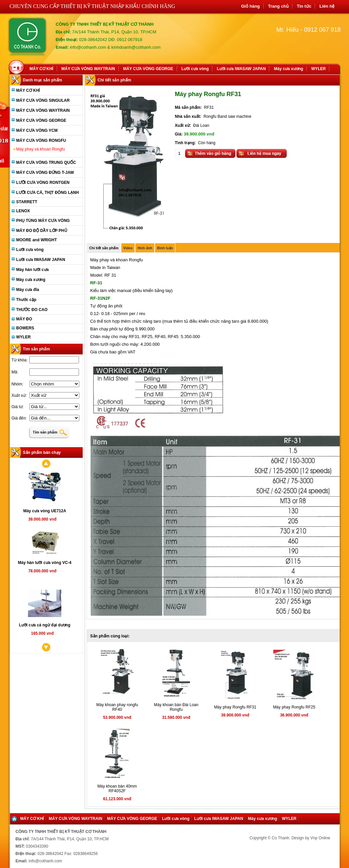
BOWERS (25, 328)
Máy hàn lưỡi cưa (33, 270)
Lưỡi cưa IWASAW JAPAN (241, 69)
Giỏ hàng (250, 6)
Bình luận (165, 248)
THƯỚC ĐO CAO (32, 310)
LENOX (23, 211)
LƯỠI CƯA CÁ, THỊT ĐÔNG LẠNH (48, 193)
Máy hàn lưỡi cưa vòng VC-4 (45, 563)
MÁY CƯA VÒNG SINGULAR (43, 100)
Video (128, 248)
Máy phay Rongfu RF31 (235, 707)
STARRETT (27, 202)
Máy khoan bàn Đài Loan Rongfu (176, 707)
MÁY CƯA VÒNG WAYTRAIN (88, 69)
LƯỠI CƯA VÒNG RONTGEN (43, 183)
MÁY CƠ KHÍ (41, 69)
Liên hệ (327, 6)
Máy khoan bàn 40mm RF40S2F (117, 789)
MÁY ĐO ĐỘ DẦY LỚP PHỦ (42, 231)
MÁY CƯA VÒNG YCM (37, 130)
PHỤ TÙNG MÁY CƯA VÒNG (43, 221)
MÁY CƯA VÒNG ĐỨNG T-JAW (45, 173)
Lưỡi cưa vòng (195, 69)
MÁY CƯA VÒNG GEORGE (148, 69)
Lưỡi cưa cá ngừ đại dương (45, 625)
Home (18, 66)
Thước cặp (26, 300)
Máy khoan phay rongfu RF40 (117, 707)
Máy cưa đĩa (28, 290)
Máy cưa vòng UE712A (45, 511)
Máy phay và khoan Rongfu (41, 149)
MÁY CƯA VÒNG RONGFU (41, 140)
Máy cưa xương (289, 69)
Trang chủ (278, 6)
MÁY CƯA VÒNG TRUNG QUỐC (46, 163)
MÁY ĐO (24, 319)
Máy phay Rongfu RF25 (294, 707)
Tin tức (304, 6)
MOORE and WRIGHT (37, 240)
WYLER (318, 69)
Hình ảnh (145, 248)
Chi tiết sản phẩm (104, 248)
